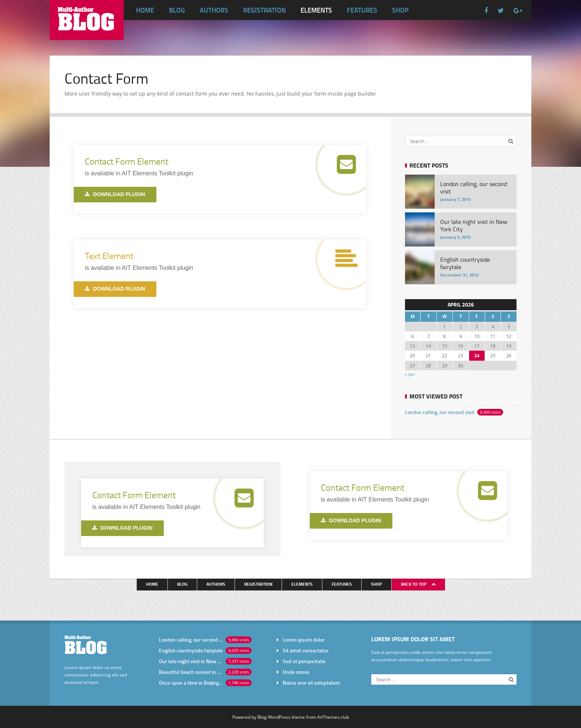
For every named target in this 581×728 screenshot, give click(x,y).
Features (362, 10)
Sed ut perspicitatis (304, 661)
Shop (400, 10)
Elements (316, 10)
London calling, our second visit (440, 412)
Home (145, 10)
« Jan (410, 374)
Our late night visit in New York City (191, 661)
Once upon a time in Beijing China (191, 683)
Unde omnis (296, 672)
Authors (214, 10)
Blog (177, 10)
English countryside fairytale (191, 650)
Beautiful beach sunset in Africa (191, 672)
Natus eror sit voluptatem (311, 683)
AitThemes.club (333, 717)
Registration (264, 10)
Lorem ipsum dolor (304, 640)
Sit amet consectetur (306, 650)
